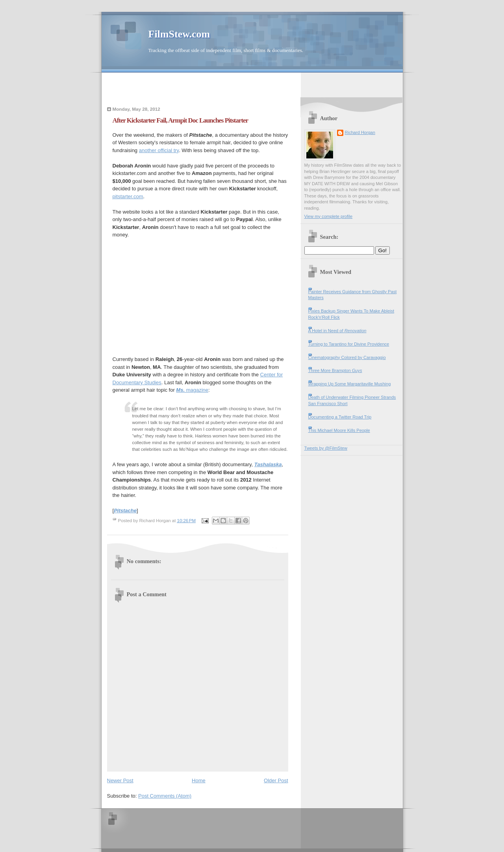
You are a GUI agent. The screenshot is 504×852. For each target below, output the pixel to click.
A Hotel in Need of (337, 331)
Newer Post (120, 780)
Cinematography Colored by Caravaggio (347, 357)
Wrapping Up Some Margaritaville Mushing (350, 384)
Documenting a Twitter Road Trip (340, 417)
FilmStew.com (179, 34)
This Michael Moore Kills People (339, 430)
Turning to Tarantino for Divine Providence (349, 344)
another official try (159, 150)
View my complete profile (329, 216)
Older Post (276, 780)
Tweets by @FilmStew (326, 448)
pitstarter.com (128, 196)
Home (199, 780)
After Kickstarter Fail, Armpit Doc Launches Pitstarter (181, 120)
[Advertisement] (252, 84)
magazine (192, 390)
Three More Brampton (335, 370)
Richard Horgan (360, 132)
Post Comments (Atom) (165, 796)
